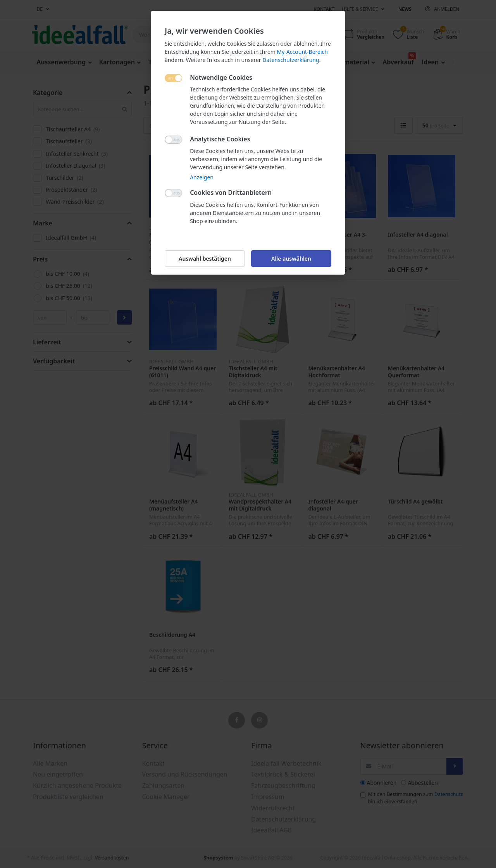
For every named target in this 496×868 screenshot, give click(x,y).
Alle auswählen (291, 259)
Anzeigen (202, 177)
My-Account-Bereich (302, 52)
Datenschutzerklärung (291, 60)
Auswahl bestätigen (205, 259)
